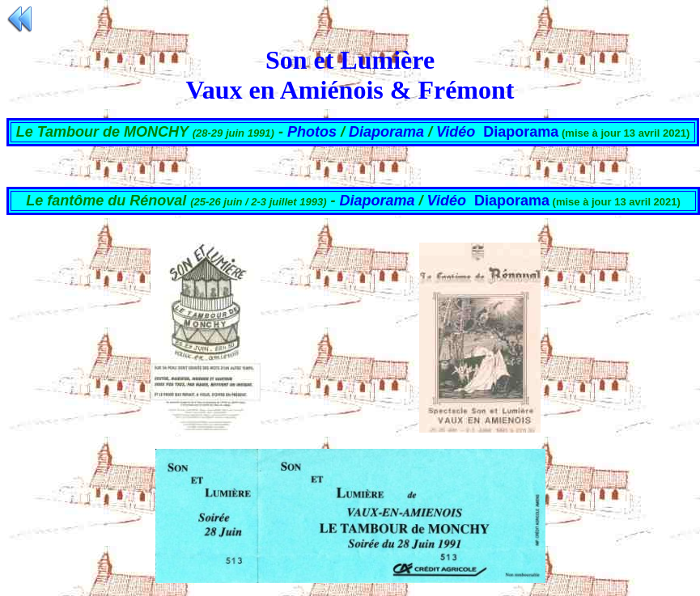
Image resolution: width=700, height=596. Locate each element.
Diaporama (386, 132)
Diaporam (508, 201)
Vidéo (456, 132)
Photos (314, 132)
